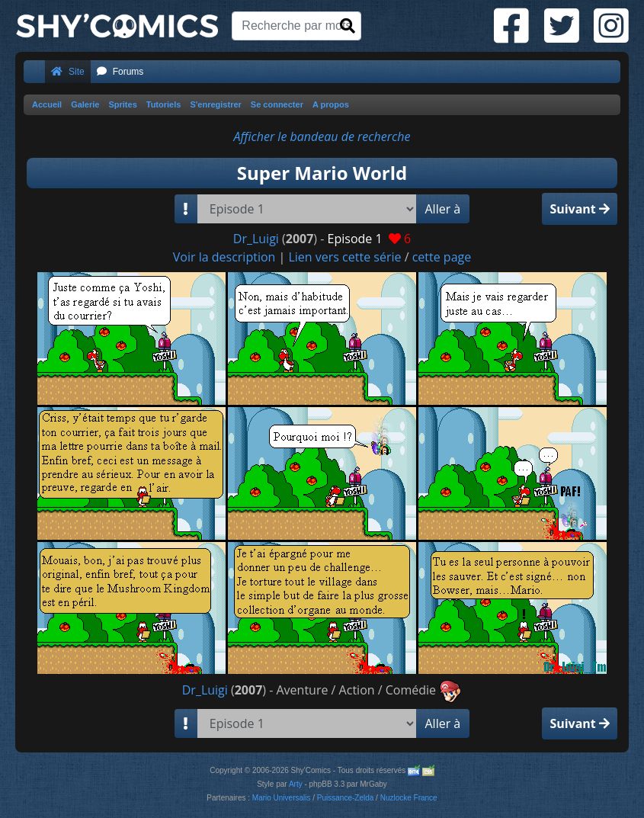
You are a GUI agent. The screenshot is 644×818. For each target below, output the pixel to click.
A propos (331, 104)
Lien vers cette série (344, 257)
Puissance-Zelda (345, 798)
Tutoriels (164, 104)
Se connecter (277, 104)
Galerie (85, 104)
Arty (296, 784)
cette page (442, 257)
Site (68, 72)
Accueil (47, 104)
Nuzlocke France (409, 798)
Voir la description (224, 257)
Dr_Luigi (256, 239)
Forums (120, 72)
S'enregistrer (215, 104)
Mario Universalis (282, 798)
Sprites (122, 104)
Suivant (580, 209)
